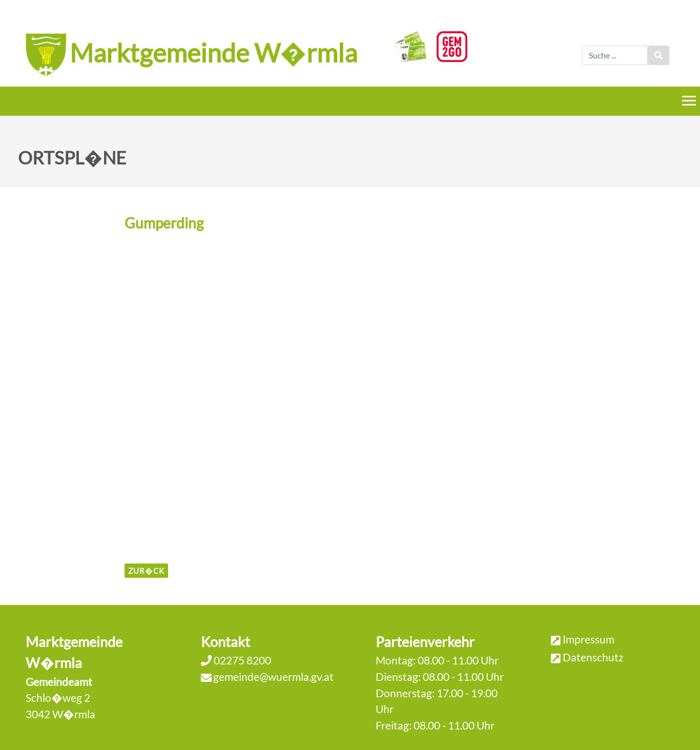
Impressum (589, 639)
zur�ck (146, 571)
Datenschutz (593, 657)
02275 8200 (241, 660)
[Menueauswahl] (689, 101)
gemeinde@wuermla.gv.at (273, 676)
